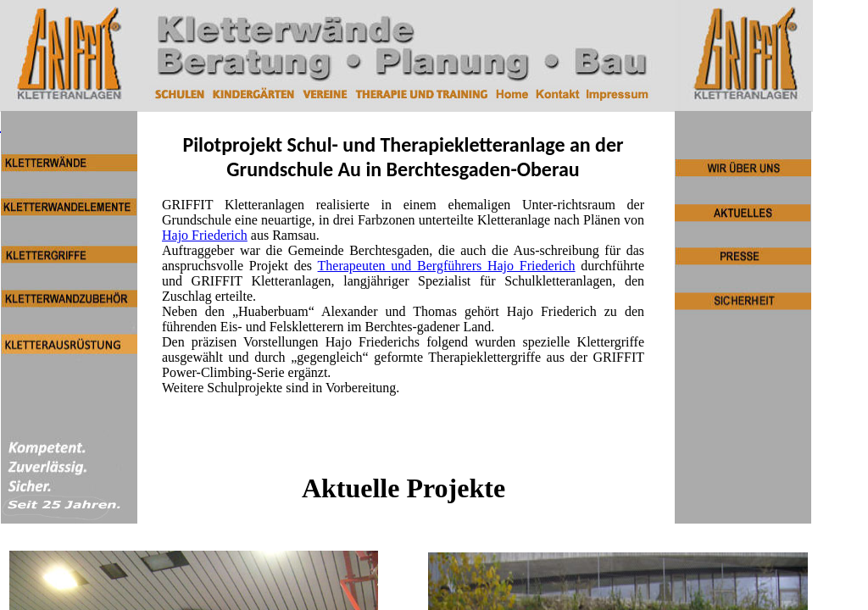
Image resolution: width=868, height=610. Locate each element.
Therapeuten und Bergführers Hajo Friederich (447, 266)
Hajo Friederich (205, 235)
